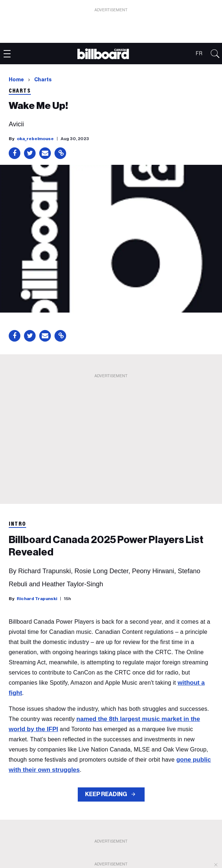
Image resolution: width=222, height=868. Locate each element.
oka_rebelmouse (35, 139)
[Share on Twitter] (30, 153)
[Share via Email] (45, 153)
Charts (43, 80)
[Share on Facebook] (15, 153)
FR (199, 54)
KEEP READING (106, 794)
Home (16, 80)
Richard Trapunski (37, 599)
